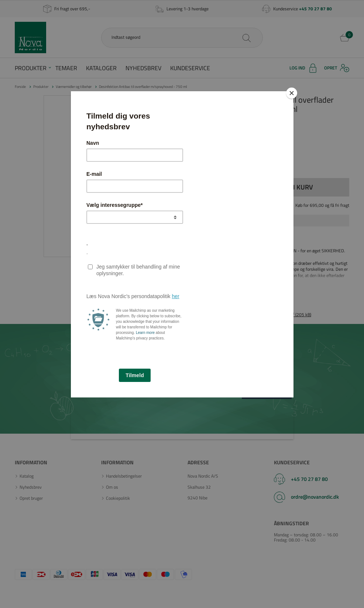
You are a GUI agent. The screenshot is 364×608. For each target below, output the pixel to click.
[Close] (292, 93)
